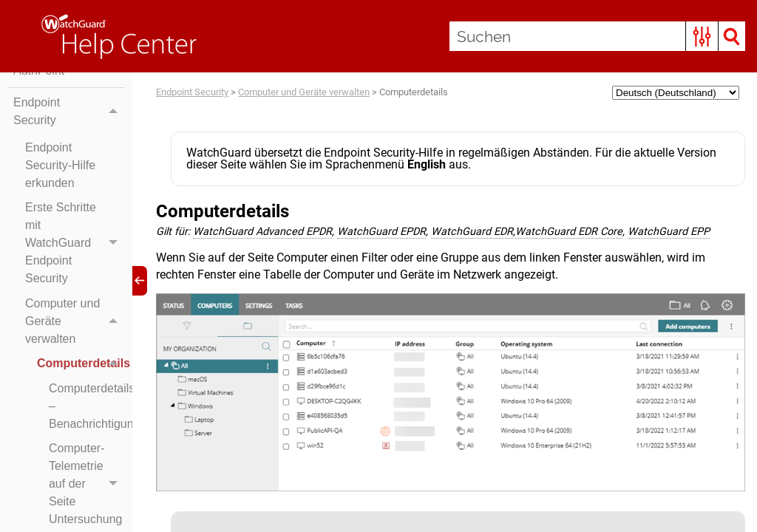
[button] (702, 36)
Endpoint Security (69, 112)
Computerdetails (81, 364)
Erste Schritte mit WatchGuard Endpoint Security (75, 244)
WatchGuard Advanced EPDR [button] (262, 232)
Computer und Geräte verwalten (75, 321)
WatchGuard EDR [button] (472, 232)
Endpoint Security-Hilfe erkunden (60, 165)
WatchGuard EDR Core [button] (569, 232)
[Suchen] (597, 36)
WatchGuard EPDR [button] (381, 232)
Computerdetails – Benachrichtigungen (87, 406)
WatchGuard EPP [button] (669, 232)
